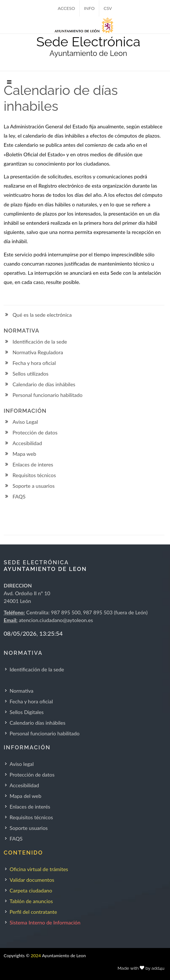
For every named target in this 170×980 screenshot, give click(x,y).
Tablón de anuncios (31, 901)
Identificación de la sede (40, 342)
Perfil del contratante (33, 912)
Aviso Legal (25, 422)
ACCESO (67, 8)
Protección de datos (35, 432)
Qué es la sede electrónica (42, 315)
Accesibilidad (27, 443)
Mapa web (24, 454)
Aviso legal (22, 764)
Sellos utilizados (30, 374)
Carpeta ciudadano (31, 890)
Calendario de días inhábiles (44, 384)
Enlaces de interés (30, 807)
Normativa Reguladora (38, 352)
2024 (36, 956)
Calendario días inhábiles (37, 723)
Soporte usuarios (29, 828)
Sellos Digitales (27, 712)
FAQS (19, 496)
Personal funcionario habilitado (48, 395)
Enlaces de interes (33, 464)
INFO (89, 8)
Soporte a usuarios (34, 486)
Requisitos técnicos (34, 475)
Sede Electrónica (88, 42)
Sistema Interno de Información (45, 922)
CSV (108, 8)
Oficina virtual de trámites (39, 869)
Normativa (22, 691)
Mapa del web (25, 796)
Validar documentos (32, 880)
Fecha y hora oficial (34, 363)
